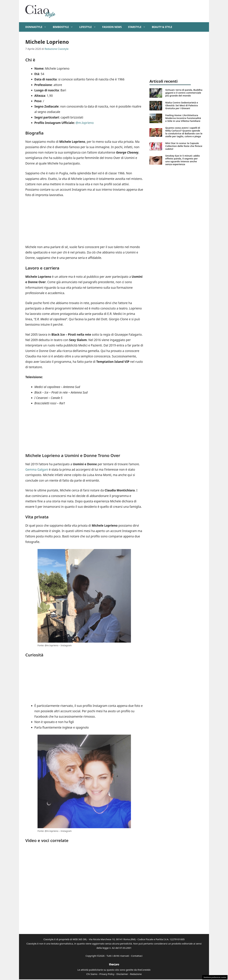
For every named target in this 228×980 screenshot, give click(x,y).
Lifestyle (89, 27)
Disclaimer (122, 974)
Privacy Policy (107, 974)
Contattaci (137, 956)
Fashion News (112, 27)
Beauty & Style (162, 27)
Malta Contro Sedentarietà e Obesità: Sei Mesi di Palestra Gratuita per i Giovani (182, 105)
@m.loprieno (85, 123)
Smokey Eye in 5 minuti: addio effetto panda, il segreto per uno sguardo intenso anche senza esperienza (183, 160)
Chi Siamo (92, 974)
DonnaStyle (37, 27)
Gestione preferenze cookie (215, 977)
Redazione (136, 974)
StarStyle (138, 27)
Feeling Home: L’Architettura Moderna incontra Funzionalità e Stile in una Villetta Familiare (183, 118)
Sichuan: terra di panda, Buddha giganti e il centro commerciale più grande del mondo (184, 93)
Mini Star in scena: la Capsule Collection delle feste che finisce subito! (184, 146)
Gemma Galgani (37, 470)
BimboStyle (64, 27)
